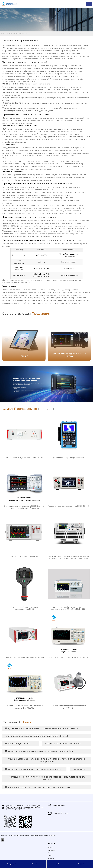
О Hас (58, 864)
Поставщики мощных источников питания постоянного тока (38, 787)
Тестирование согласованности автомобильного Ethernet (37, 736)
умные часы (79, 769)
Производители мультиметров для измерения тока (33, 769)
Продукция (12, 864)
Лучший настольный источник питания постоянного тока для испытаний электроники (46, 760)
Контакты (81, 864)
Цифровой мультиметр (18, 744)
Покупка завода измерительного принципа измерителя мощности (42, 728)
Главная (4, 34)
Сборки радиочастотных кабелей (63, 744)
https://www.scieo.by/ (65, 139)
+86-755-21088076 (59, 805)
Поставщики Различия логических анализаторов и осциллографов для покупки (47, 778)
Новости (35, 864)
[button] (86, 340)
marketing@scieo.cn (60, 813)
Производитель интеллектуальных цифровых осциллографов (39, 751)
